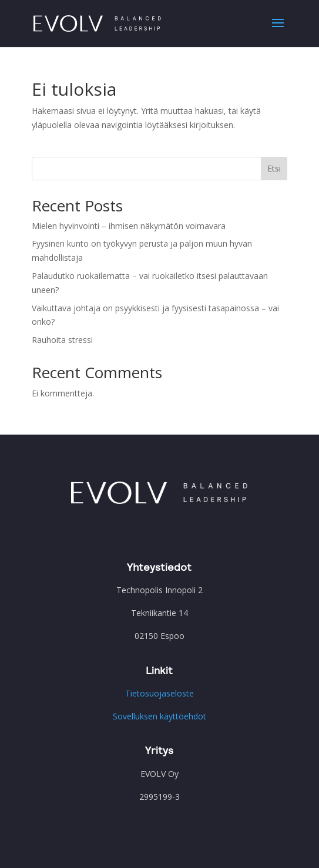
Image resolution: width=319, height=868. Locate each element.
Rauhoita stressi (62, 340)
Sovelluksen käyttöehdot (160, 716)
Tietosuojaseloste (160, 693)
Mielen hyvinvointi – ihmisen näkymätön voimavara (129, 226)
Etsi (274, 168)
